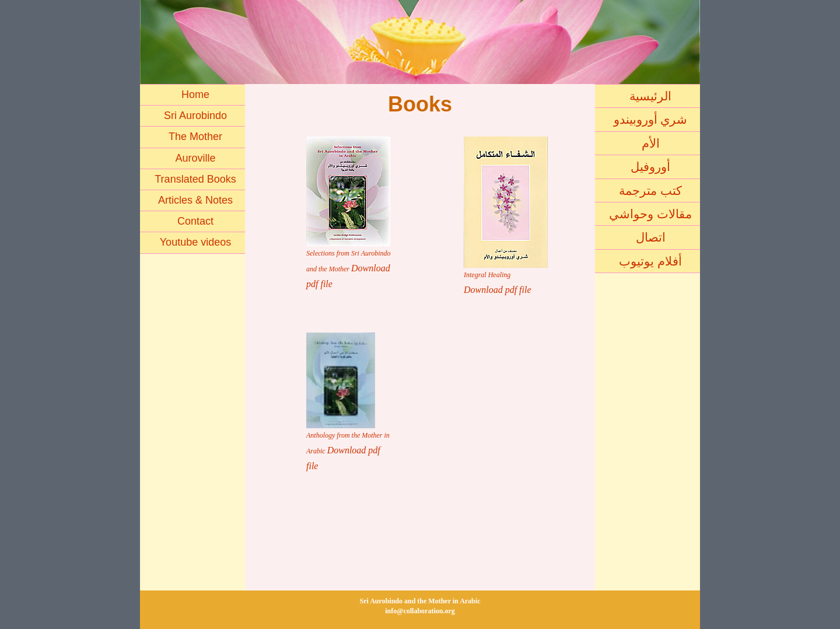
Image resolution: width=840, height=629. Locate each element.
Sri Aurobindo (195, 116)
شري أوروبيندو (651, 119)
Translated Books (195, 179)
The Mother (195, 137)
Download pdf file (498, 290)
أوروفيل (650, 167)
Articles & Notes (195, 200)
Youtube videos (195, 242)
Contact (195, 221)
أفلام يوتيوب (650, 261)
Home (195, 95)
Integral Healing (487, 275)
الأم (651, 143)
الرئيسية (650, 96)
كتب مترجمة (650, 191)
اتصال (651, 237)
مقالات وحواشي (650, 214)
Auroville (195, 158)
